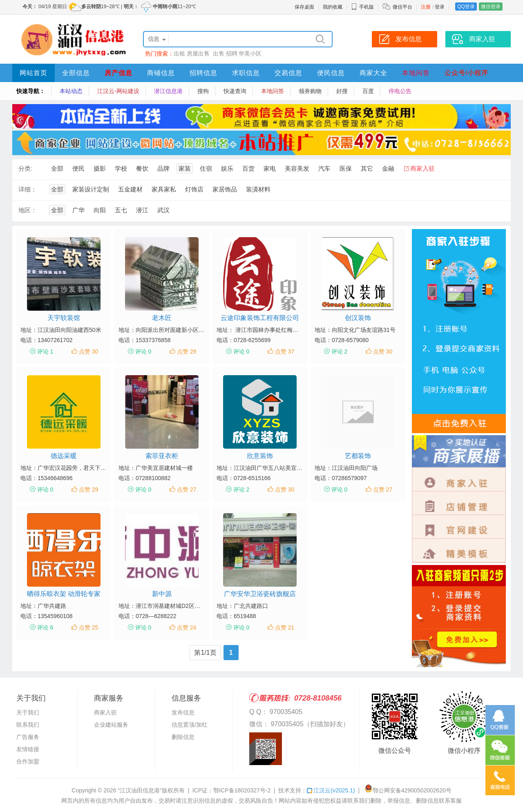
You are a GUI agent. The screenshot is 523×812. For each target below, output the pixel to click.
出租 (179, 53)
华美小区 (250, 53)
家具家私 (164, 189)
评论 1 (45, 351)
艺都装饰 (358, 456)
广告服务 (28, 737)
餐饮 (142, 168)
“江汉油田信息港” (140, 790)
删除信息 (183, 737)
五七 (121, 210)
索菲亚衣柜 (162, 456)
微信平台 (402, 7)
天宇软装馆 (64, 318)
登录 (440, 7)
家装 (185, 168)
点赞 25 (88, 627)
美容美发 (297, 168)
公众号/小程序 (466, 73)
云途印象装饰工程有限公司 (260, 318)
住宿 (206, 168)
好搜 (342, 91)
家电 (270, 168)
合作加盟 (28, 761)
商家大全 (373, 73)
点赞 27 (187, 489)
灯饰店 (194, 189)
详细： (28, 189)
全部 (57, 168)
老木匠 (162, 318)
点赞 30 (88, 351)
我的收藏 (333, 7)
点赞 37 (285, 351)
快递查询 (235, 91)
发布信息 (183, 712)
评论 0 (143, 351)
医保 (346, 168)
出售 (219, 53)
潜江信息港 (168, 91)
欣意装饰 (260, 456)
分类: (25, 168)
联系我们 (28, 725)
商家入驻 (422, 168)
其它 (367, 168)
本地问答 (416, 73)
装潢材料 (258, 189)
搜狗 (203, 91)
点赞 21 (285, 627)
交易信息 (288, 73)
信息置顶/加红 (190, 725)
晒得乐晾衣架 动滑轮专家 (64, 594)
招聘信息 (203, 73)
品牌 (163, 168)
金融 (388, 168)
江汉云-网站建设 (118, 91)
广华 (78, 210)
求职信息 (246, 73)
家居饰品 (225, 189)
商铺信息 (161, 73)
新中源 (162, 594)
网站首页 (34, 73)
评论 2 (340, 351)
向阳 (100, 210)
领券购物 (310, 91)
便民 (78, 168)
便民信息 (331, 73)
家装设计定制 (91, 189)
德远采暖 (64, 456)
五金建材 (130, 189)
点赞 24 (187, 627)
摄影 (100, 168)
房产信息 (118, 73)
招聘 (232, 53)
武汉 (163, 210)
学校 (121, 168)
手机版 (362, 7)
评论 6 (45, 627)
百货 (248, 168)
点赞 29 (187, 351)
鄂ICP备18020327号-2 (242, 790)
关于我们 (28, 712)
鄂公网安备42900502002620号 (408, 790)
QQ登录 (466, 7)
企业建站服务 (111, 725)
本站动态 (71, 91)
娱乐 (227, 168)
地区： (28, 210)
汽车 (324, 168)
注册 (426, 7)
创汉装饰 (358, 318)
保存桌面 (304, 7)
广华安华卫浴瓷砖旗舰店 (260, 594)
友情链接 (28, 749)
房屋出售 (199, 53)
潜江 (142, 210)
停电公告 (400, 91)
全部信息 (76, 73)
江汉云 (331, 790)
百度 (368, 91)
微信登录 (491, 7)
